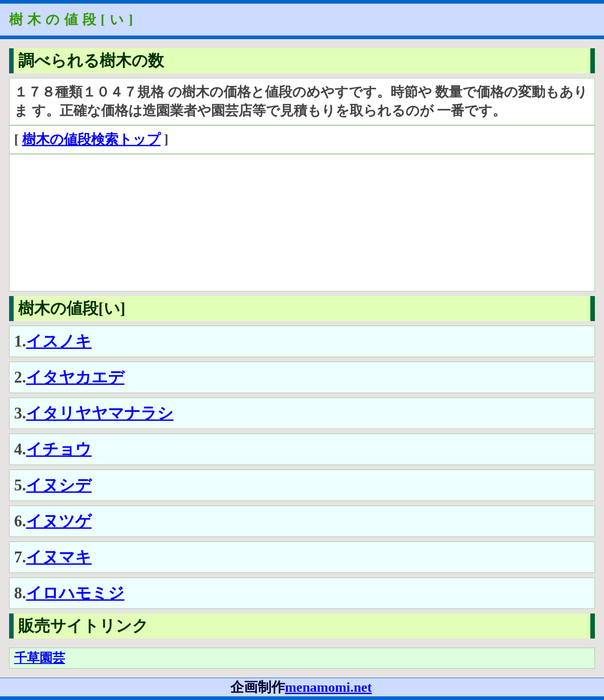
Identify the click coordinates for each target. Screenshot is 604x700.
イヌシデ (59, 485)
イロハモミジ (75, 593)
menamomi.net (328, 687)
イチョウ (59, 449)
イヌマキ (59, 557)
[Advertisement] (287, 223)
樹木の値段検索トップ (91, 139)
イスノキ (59, 341)
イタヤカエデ (75, 377)
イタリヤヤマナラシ (100, 413)
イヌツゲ (59, 521)
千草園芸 (40, 658)
